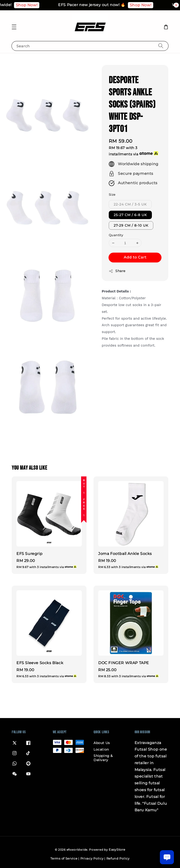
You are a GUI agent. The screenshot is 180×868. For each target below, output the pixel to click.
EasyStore (117, 849)
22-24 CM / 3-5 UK (130, 204)
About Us (102, 743)
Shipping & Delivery (103, 758)
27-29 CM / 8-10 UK (131, 225)
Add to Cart (135, 257)
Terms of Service (64, 858)
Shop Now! (36, 5)
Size (112, 195)
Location (101, 749)
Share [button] (117, 271)
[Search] (161, 46)
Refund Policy (118, 858)
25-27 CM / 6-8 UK (130, 215)
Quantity (116, 235)
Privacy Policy (92, 858)
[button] (14, 27)
